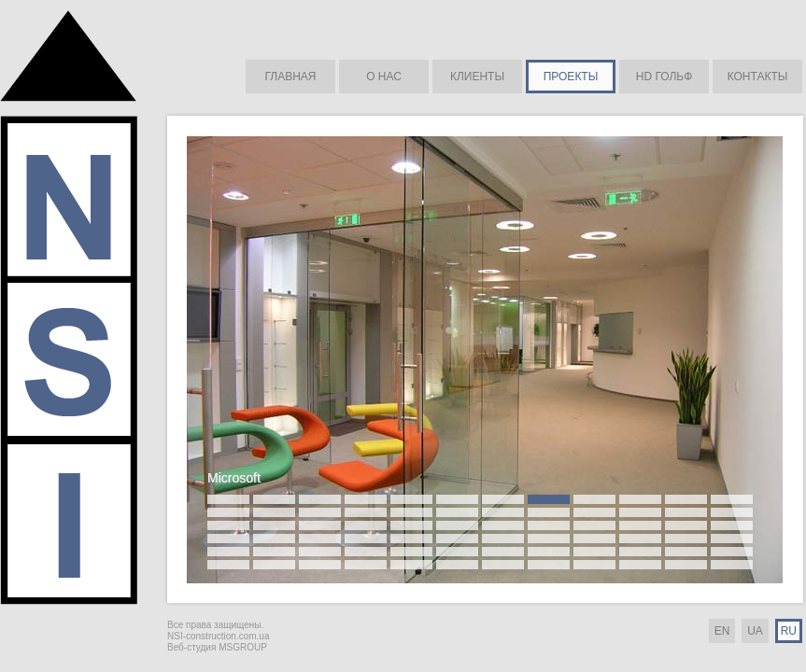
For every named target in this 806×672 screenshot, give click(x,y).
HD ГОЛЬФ (665, 77)
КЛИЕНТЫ (477, 77)
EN (722, 631)
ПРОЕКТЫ (571, 77)
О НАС (384, 77)
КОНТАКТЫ (758, 77)
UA (755, 631)
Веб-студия (191, 647)
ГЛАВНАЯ (290, 77)
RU (789, 631)
